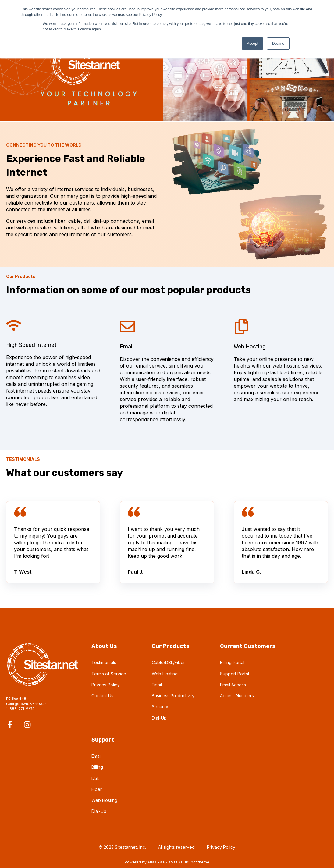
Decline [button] (278, 44)
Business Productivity (173, 696)
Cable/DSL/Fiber (168, 662)
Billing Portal (232, 662)
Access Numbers (237, 696)
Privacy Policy (106, 685)
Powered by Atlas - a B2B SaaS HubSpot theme (167, 862)
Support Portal (235, 674)
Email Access (233, 685)
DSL (95, 778)
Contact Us (102, 696)
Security (160, 707)
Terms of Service (109, 674)
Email (157, 685)
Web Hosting (165, 674)
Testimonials (104, 662)
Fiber (97, 789)
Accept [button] (252, 44)
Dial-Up (159, 718)
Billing (97, 767)
